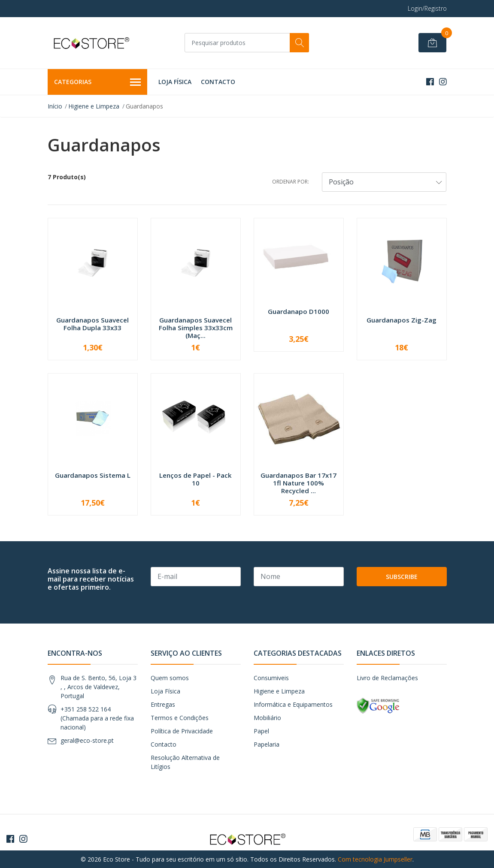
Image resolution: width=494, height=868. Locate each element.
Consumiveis (271, 678)
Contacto (218, 82)
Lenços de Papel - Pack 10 (195, 479)
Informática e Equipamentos (293, 704)
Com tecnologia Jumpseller (375, 859)
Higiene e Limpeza (94, 106)
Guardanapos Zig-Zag (402, 320)
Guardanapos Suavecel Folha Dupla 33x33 (92, 324)
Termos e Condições (180, 718)
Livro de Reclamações (387, 678)
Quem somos (170, 678)
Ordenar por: (291, 182)
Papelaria (267, 744)
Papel (261, 731)
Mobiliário (267, 718)
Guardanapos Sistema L (93, 475)
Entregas (163, 704)
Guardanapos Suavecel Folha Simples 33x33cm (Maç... (196, 328)
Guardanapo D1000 (299, 311)
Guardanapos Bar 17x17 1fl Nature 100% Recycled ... (299, 483)
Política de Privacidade (182, 731)
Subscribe (402, 577)
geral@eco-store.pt (87, 740)
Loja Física (175, 82)
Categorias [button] (98, 82)
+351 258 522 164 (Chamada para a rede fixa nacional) (97, 718)
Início (55, 106)
